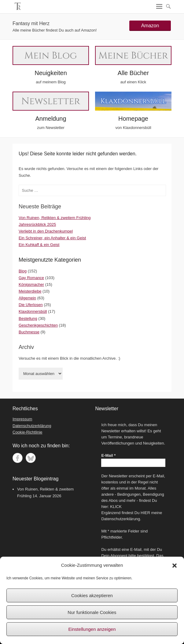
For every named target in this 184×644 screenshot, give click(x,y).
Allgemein (27, 298)
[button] (175, 566)
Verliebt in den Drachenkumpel (46, 231)
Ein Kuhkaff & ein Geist (39, 245)
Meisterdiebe (30, 291)
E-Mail (108, 455)
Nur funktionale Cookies (92, 612)
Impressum (22, 419)
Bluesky (31, 458)
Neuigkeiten (51, 73)
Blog (23, 271)
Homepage (133, 119)
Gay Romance (31, 278)
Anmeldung (51, 119)
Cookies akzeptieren (92, 595)
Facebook (18, 458)
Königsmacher (31, 284)
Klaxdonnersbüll (33, 311)
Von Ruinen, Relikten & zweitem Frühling (55, 218)
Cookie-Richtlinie (28, 432)
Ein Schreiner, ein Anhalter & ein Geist (52, 238)
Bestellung (28, 318)
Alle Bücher (133, 73)
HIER (145, 513)
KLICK (116, 507)
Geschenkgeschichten (38, 325)
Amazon (150, 26)
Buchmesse (29, 332)
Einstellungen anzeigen (92, 629)
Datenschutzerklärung (32, 426)
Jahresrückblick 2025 (37, 224)
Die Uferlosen (31, 305)
